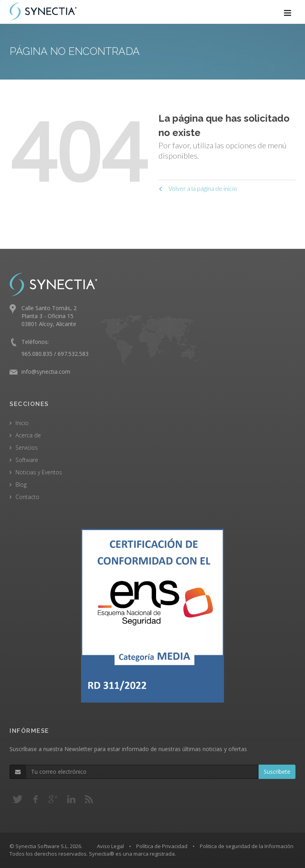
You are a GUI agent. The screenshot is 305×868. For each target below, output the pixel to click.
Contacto (27, 497)
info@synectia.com (46, 372)
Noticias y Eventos (39, 472)
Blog (21, 484)
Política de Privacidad (162, 846)
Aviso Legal (110, 846)
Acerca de (28, 435)
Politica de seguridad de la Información (247, 846)
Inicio (22, 423)
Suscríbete (277, 772)
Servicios (27, 448)
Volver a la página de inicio (198, 188)
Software (27, 460)
